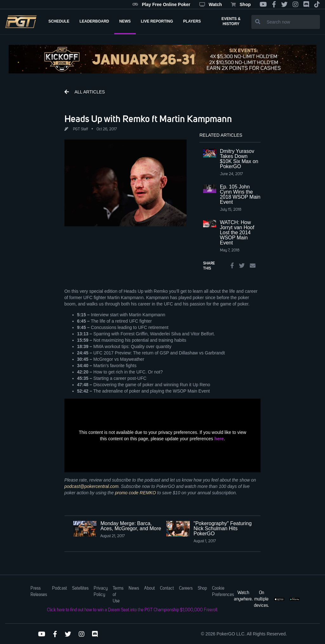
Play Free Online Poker (161, 4)
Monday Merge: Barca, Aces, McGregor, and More (131, 526)
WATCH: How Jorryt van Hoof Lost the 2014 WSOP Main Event (237, 233)
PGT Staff (80, 129)
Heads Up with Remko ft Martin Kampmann (148, 119)
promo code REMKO (135, 493)
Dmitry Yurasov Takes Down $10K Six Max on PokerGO (239, 159)
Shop (241, 4)
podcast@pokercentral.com (92, 486)
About (149, 588)
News (134, 588)
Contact (167, 588)
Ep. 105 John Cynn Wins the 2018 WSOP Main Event (240, 194)
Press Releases (39, 592)
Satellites (80, 588)
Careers (186, 588)
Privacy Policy (101, 592)
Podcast (60, 588)
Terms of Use (118, 595)
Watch (211, 4)
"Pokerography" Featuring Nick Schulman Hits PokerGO (223, 528)
